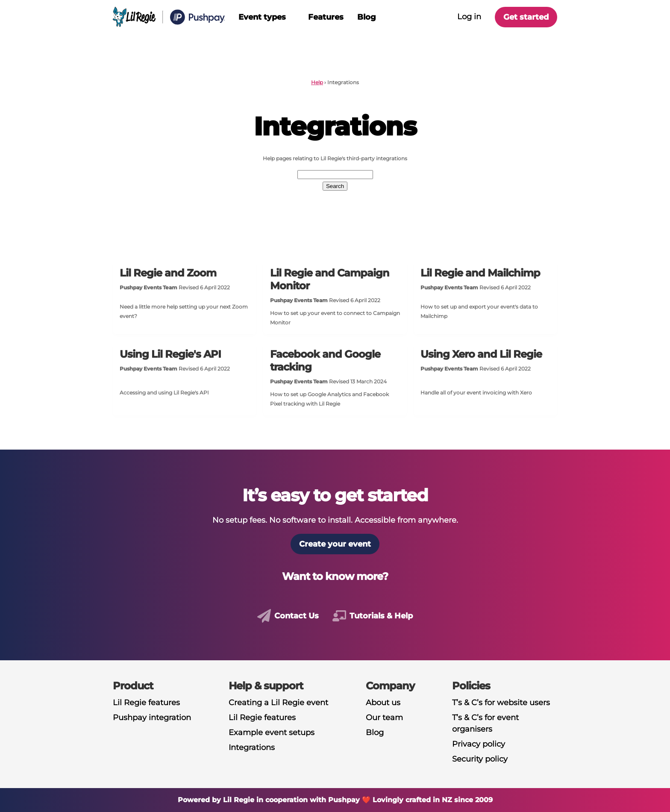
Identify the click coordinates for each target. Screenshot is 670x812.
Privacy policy (479, 744)
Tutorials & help (381, 616)
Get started (526, 17)
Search (335, 186)
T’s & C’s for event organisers (485, 723)
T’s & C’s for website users (501, 703)
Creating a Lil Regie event (278, 703)
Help (317, 82)
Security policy (480, 759)
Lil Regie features (146, 703)
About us (383, 703)
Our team (384, 718)
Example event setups (272, 733)
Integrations (252, 747)
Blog (367, 17)
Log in (469, 17)
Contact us (297, 616)
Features (326, 17)
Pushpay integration (152, 718)
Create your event (335, 544)
